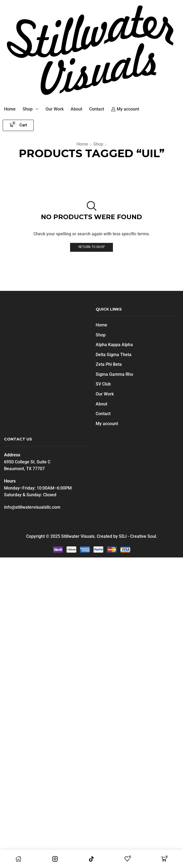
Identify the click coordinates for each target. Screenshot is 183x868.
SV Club (103, 384)
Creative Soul (143, 536)
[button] (18, 125)
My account (107, 424)
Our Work (105, 394)
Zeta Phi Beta (109, 364)
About (101, 404)
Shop (98, 144)
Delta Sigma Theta (114, 355)
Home (82, 144)
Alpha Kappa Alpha (114, 345)
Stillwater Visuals (78, 536)
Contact (103, 414)
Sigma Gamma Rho (114, 374)
